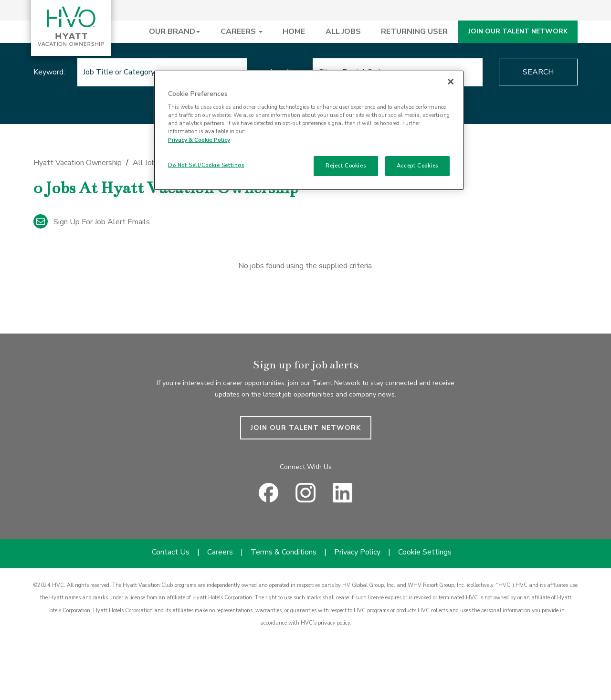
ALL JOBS (343, 31)
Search (538, 72)
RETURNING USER (414, 31)
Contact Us (171, 552)
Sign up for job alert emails (92, 222)
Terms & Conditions (284, 552)
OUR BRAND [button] (174, 31)
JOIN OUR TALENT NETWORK (518, 31)
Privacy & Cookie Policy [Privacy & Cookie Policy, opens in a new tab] (199, 140)
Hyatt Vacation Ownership (78, 163)
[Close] (451, 82)
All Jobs (146, 163)
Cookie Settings (425, 552)
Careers (220, 552)
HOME (294, 31)
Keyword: (49, 72)
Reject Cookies (346, 166)
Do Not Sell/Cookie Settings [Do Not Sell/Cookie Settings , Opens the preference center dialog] (206, 165)
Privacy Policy (357, 552)
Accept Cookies (417, 166)
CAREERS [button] (242, 31)
